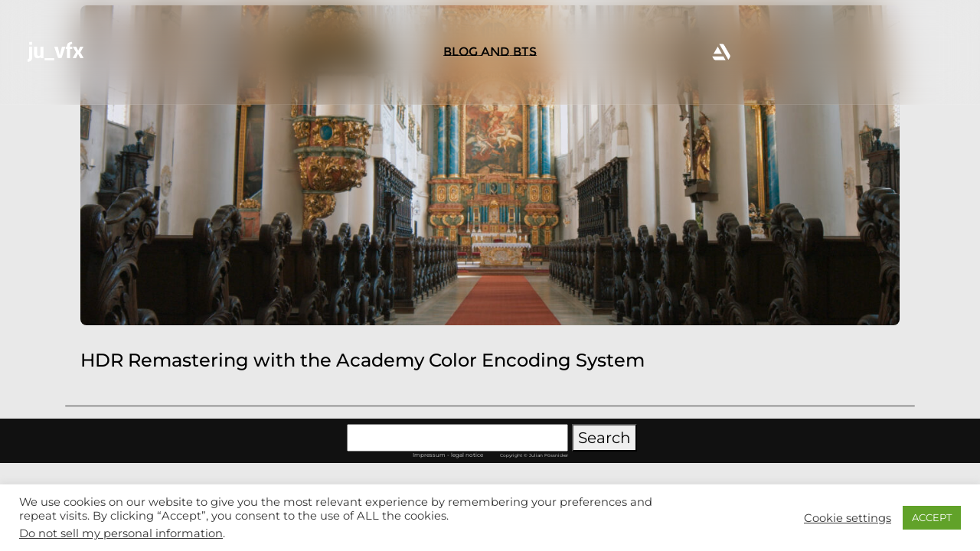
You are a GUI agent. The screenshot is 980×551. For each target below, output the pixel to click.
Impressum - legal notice (448, 455)
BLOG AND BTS (490, 52)
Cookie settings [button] (848, 518)
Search (604, 438)
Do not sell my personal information (121, 533)
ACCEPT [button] (932, 517)
